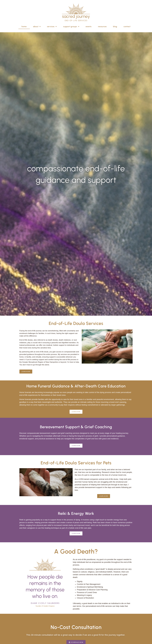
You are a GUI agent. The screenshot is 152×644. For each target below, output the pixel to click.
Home (24, 25)
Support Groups (71, 25)
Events (89, 25)
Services (52, 25)
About (37, 25)
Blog (115, 25)
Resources (102, 25)
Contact (127, 25)
